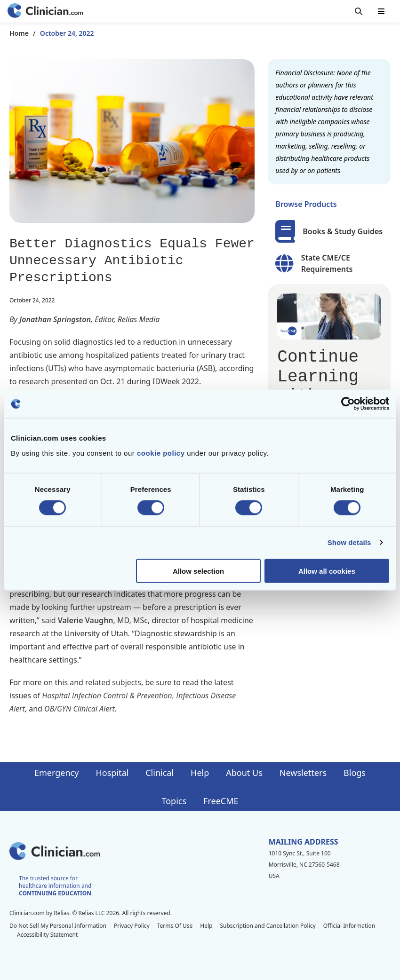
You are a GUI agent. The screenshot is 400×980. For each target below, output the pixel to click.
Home (19, 33)
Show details (349, 542)
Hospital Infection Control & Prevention (107, 695)
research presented (53, 381)
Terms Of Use (175, 926)
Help (200, 773)
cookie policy (161, 453)
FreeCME (221, 801)
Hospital (112, 773)
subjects (127, 682)
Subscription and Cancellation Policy (268, 926)
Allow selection (198, 571)
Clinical (160, 773)
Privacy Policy (132, 926)
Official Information (349, 926)
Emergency (56, 773)
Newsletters (303, 773)
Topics (174, 801)
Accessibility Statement (47, 935)
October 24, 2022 (67, 33)
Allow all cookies (327, 571)
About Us (244, 773)
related (98, 682)
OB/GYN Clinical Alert (80, 709)
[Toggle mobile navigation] (381, 11)
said (49, 620)
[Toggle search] (359, 11)
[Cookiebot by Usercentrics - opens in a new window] (348, 404)
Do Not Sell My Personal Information (58, 926)
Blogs (355, 773)
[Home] (45, 12)
